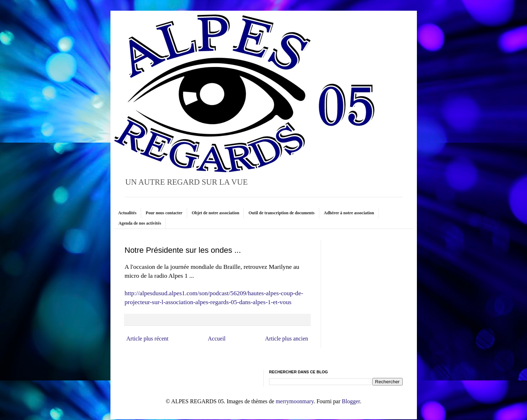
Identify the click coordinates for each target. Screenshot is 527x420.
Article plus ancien (287, 339)
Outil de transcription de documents (281, 213)
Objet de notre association (215, 213)
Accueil (217, 339)
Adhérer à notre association (349, 213)
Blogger (351, 401)
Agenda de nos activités (140, 223)
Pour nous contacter (164, 213)
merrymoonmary (295, 401)
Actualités (127, 213)
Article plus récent (148, 339)
